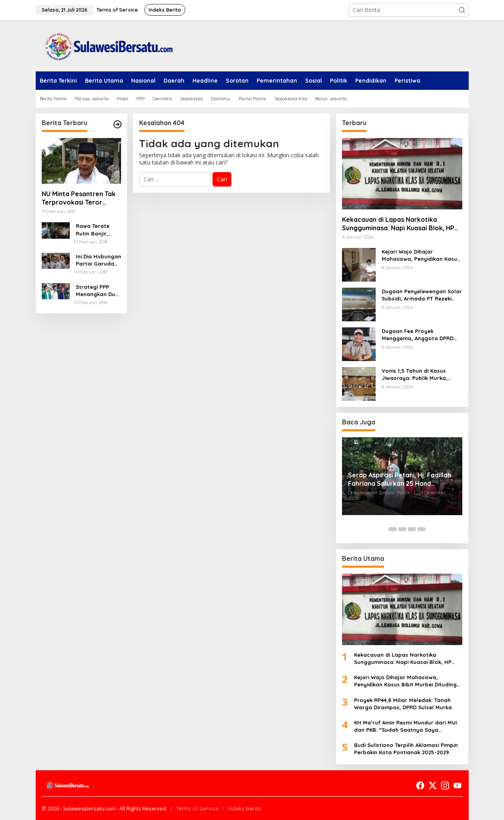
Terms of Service (197, 808)
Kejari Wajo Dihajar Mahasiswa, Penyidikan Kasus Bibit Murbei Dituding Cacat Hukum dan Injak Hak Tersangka (421, 255)
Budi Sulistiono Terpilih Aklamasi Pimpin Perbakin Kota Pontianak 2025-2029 (406, 749)
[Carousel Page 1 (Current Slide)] (383, 529)
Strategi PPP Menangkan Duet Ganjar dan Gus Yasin (98, 291)
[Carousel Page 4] (412, 529)
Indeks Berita (244, 808)
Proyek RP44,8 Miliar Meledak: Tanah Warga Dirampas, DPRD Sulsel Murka (403, 704)
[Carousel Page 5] (421, 529)
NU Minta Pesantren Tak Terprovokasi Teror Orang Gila (79, 198)
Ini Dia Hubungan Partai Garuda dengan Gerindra (98, 260)
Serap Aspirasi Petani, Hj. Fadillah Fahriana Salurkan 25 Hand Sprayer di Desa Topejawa (400, 479)
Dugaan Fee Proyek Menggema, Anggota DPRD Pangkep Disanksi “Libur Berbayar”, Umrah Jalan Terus (418, 335)
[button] (462, 10)
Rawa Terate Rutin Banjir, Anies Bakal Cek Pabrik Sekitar (97, 230)
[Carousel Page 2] (393, 529)
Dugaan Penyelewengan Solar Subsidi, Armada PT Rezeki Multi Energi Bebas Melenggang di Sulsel (422, 295)
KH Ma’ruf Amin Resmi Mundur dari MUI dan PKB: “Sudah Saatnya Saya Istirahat (406, 726)
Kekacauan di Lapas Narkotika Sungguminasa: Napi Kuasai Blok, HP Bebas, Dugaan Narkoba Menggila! (398, 224)
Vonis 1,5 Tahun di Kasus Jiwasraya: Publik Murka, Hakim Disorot (415, 374)
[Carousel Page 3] (402, 529)
